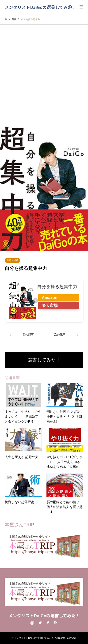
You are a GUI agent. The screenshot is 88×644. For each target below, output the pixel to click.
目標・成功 (12, 260)
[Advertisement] (44, 80)
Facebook (48, 623)
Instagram (32, 623)
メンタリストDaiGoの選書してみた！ (44, 615)
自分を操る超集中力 (57, 287)
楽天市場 (50, 306)
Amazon (50, 298)
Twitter (40, 623)
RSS (56, 623)
